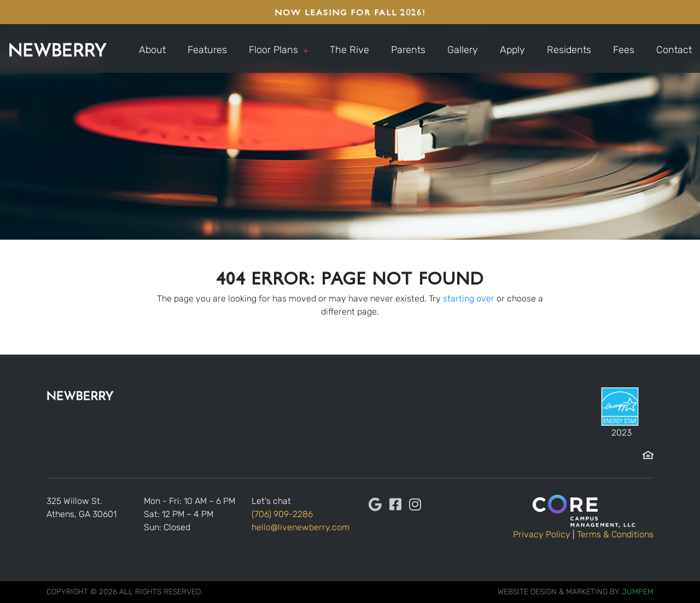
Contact (674, 50)
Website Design (527, 592)
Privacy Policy (542, 534)
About (152, 50)
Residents (569, 50)
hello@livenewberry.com (301, 527)
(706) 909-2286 (282, 514)
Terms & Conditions (615, 534)
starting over (469, 298)
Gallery (463, 50)
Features (207, 50)
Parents (408, 50)
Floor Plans (278, 50)
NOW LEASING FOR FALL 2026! (350, 12)
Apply (512, 50)
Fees (624, 50)
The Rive (349, 50)
